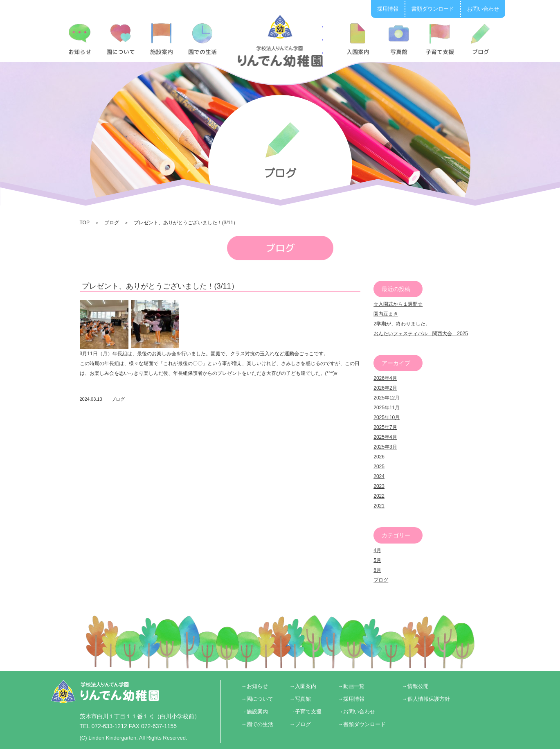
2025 (379, 467)
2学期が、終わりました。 (402, 324)
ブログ (112, 223)
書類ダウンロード (433, 9)
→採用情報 (351, 699)
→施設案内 (255, 712)
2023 (379, 486)
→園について (257, 699)
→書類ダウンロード (362, 724)
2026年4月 (385, 378)
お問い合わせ (483, 9)
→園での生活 (257, 724)
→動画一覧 (351, 686)
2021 (379, 506)
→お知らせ (255, 686)
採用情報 (388, 9)
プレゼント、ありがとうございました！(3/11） (160, 286)
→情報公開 (415, 686)
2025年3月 (385, 447)
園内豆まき (386, 314)
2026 (379, 457)
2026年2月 (385, 388)
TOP (85, 223)
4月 (377, 550)
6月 (377, 570)
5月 (377, 560)
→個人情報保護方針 (426, 699)
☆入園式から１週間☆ (398, 304)
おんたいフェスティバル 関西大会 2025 (421, 334)
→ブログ (300, 724)
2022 (379, 496)
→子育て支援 (306, 712)
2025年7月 (385, 427)
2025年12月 (387, 398)
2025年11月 (387, 408)
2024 (379, 476)
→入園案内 (303, 686)
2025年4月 (385, 437)
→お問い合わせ (356, 712)
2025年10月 (387, 417)
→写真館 (300, 699)
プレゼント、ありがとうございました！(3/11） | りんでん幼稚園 (280, 41)
